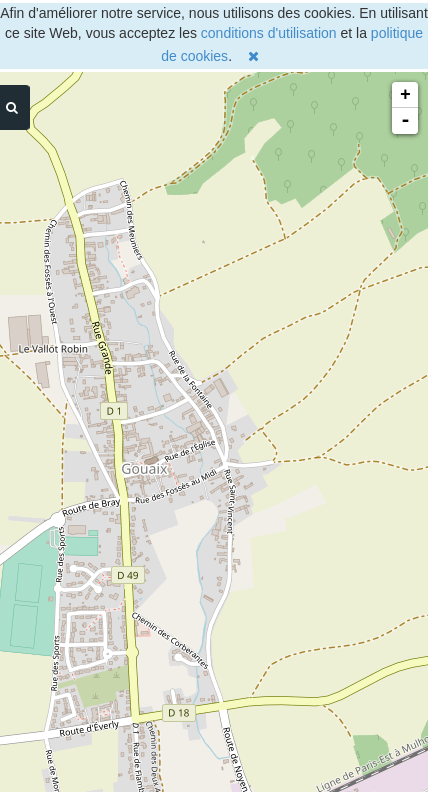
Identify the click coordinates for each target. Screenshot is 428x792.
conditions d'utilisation (269, 33)
